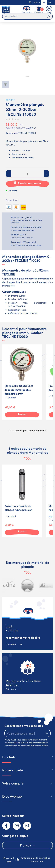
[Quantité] (27, 174)
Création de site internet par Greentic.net (36, 860)
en (50, 2)
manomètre (8, 286)
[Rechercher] (27, 16)
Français (26, 845)
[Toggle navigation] (49, 9)
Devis (34, 2)
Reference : (12, 133)
